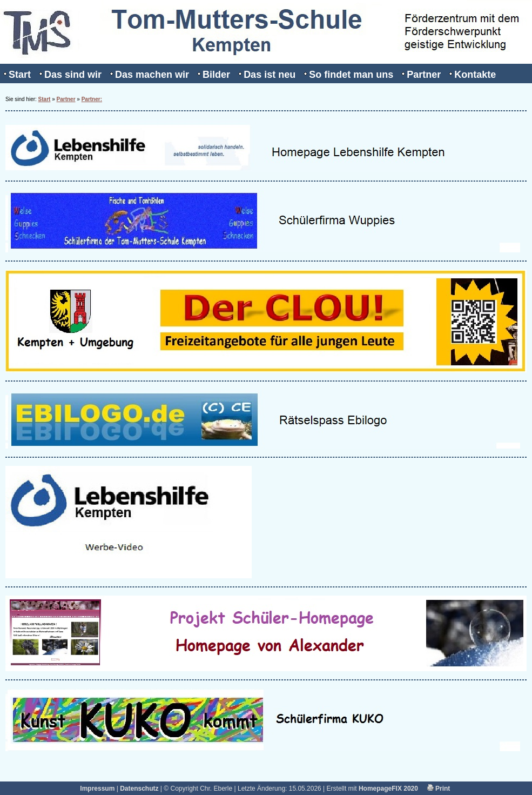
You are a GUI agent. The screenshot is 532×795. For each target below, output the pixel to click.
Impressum (97, 789)
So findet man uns (351, 75)
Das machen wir (152, 75)
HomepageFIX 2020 (388, 789)
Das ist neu (270, 75)
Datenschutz (139, 789)
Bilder (216, 75)
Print (439, 789)
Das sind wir (73, 75)
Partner (424, 75)
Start (20, 75)
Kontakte (475, 75)
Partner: (92, 99)
